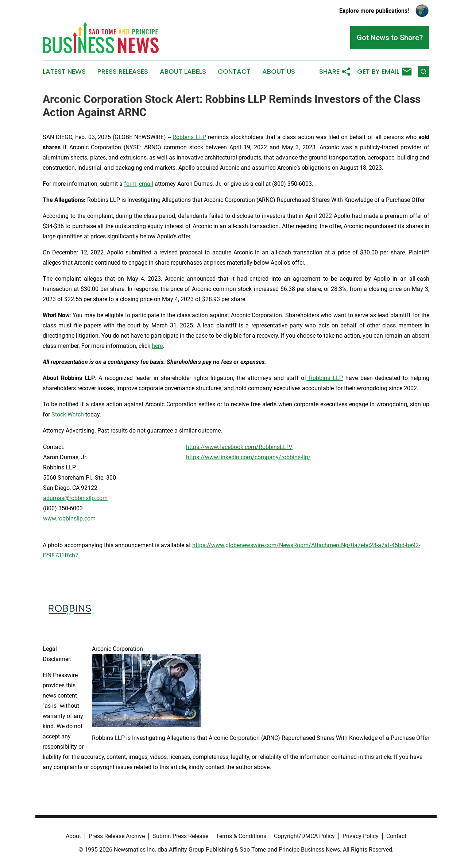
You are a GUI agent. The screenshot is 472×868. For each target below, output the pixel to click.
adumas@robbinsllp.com (75, 498)
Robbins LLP (189, 137)
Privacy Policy (361, 836)
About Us (279, 72)
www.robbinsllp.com (69, 519)
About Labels (183, 72)
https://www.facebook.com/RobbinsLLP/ (239, 447)
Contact (234, 72)
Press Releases (123, 72)
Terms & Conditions (241, 836)
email (146, 184)
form (130, 184)
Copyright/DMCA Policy (304, 836)
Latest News (64, 72)
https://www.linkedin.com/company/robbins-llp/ (248, 457)
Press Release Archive (117, 836)
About (73, 836)
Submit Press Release (180, 836)
